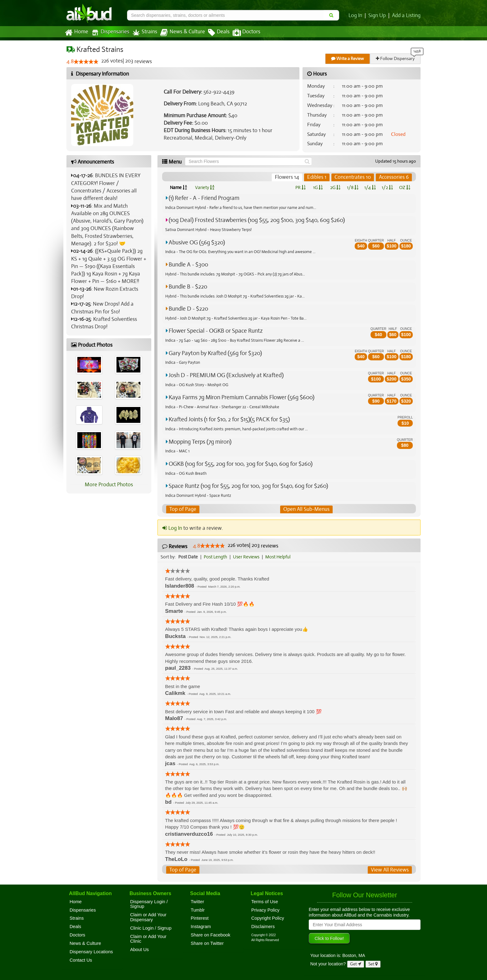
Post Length (216, 557)
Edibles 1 (318, 177)
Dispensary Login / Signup (149, 904)
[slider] (86, 62)
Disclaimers (263, 927)
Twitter (197, 902)
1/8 (353, 187)
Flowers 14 (288, 177)
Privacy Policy (265, 910)
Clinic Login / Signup (151, 928)
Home (76, 33)
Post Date (188, 557)
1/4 (370, 187)
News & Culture (179, 33)
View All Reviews (390, 870)
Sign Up (378, 16)
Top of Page (182, 509)
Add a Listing (407, 16)
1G (318, 187)
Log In (357, 16)
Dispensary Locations (91, 952)
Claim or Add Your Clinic (148, 939)
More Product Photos (109, 485)
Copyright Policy (268, 918)
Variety (205, 187)
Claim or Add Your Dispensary (148, 917)
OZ (405, 187)
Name (178, 187)
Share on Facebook (211, 935)
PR (300, 187)
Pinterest (200, 918)
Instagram (201, 927)
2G (335, 187)
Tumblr (198, 910)
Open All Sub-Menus (306, 509)
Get (356, 964)
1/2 (387, 187)
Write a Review (348, 59)
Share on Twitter (207, 943)
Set (373, 964)
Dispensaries (109, 32)
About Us (139, 950)
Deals (214, 33)
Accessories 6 (394, 177)
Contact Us (81, 960)
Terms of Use (265, 902)
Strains (143, 32)
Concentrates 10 (353, 177)
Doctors (241, 33)
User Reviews (248, 557)
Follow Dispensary (396, 59)
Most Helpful (280, 557)
